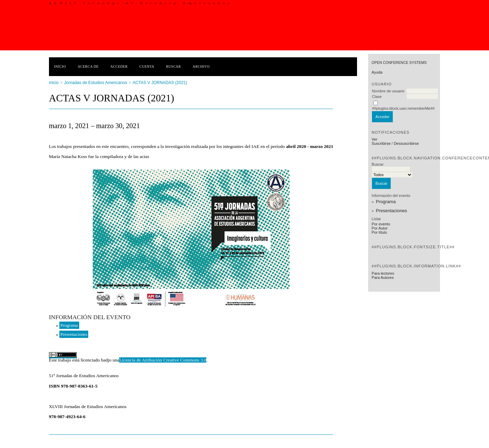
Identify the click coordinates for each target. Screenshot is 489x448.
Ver (375, 139)
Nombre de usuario (388, 91)
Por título (379, 232)
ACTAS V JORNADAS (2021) (160, 83)
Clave (377, 97)
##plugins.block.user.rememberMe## (403, 108)
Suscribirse (381, 143)
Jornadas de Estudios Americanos (96, 83)
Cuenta (147, 67)
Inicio (60, 67)
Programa (386, 202)
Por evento (381, 224)
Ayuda (377, 72)
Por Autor (380, 228)
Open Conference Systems (399, 63)
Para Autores (383, 277)
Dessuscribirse (406, 143)
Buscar (173, 67)
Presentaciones (391, 211)
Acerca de (88, 67)
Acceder (119, 67)
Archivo (201, 67)
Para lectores (383, 273)
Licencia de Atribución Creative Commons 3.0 (163, 360)
